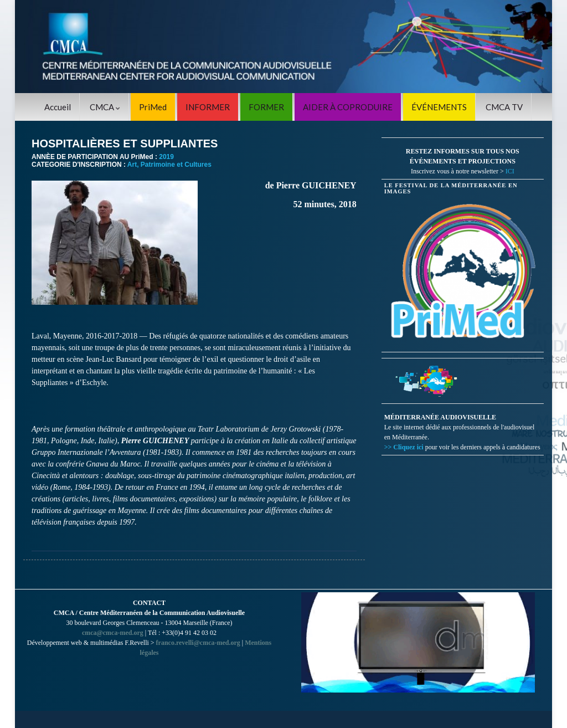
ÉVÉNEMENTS (439, 107)
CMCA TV (504, 107)
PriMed (153, 107)
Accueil (58, 107)
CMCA (105, 107)
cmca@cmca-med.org (113, 633)
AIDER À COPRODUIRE (348, 107)
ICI (510, 171)
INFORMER (208, 107)
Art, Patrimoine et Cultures (169, 165)
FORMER (266, 107)
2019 (166, 157)
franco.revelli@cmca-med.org (198, 643)
